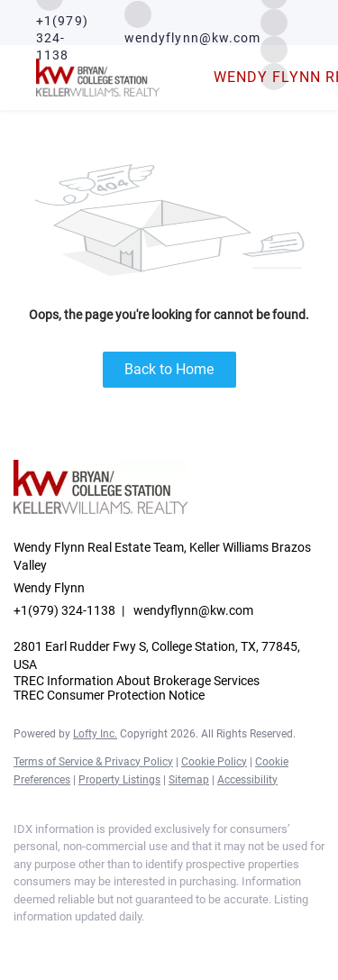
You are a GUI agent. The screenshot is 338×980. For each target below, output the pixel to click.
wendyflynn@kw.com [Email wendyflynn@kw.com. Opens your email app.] (193, 610)
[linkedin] (59, 944)
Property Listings (119, 780)
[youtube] (131, 944)
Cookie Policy (214, 762)
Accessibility (247, 780)
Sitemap (189, 780)
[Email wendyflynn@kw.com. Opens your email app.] (193, 23)
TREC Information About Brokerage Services (137, 681)
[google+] (167, 944)
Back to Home (169, 369)
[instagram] (274, 21)
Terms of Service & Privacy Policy (93, 762)
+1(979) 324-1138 (64, 610)
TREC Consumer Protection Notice (109, 695)
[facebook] (23, 944)
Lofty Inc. (95, 734)
